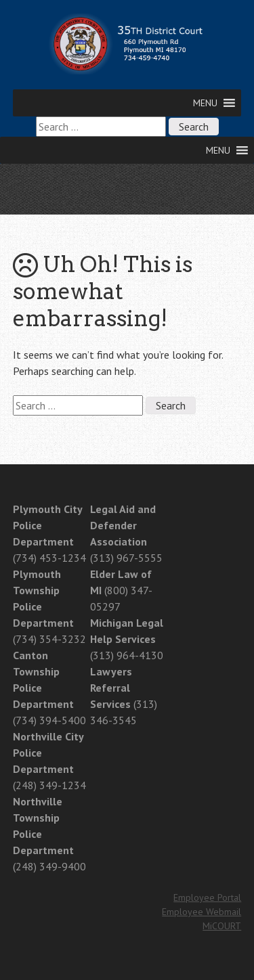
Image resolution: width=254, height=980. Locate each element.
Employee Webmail (202, 912)
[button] (205, 103)
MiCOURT (222, 926)
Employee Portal (207, 897)
